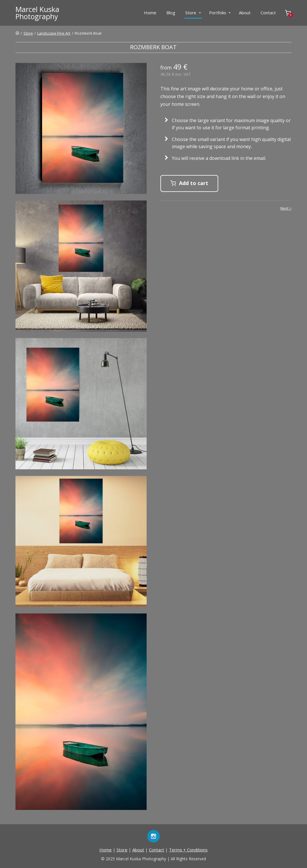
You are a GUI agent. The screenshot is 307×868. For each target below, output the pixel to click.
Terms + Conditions (188, 850)
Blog (171, 13)
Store (191, 13)
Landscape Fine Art (54, 33)
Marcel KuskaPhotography (37, 13)
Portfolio (218, 13)
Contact (268, 13)
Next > (286, 208)
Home (150, 13)
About (245, 13)
